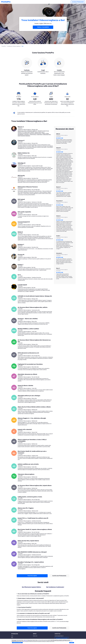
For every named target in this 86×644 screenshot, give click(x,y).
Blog (12, 638)
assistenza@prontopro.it (59, 636)
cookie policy (25, 641)
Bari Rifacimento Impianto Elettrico (31, 587)
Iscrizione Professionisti (78, 2)
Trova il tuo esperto (32, 576)
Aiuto (12, 636)
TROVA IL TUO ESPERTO (43, 27)
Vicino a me (35, 636)
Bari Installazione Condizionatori (55, 587)
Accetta (72, 643)
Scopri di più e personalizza (17, 643)
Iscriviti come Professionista (59, 576)
